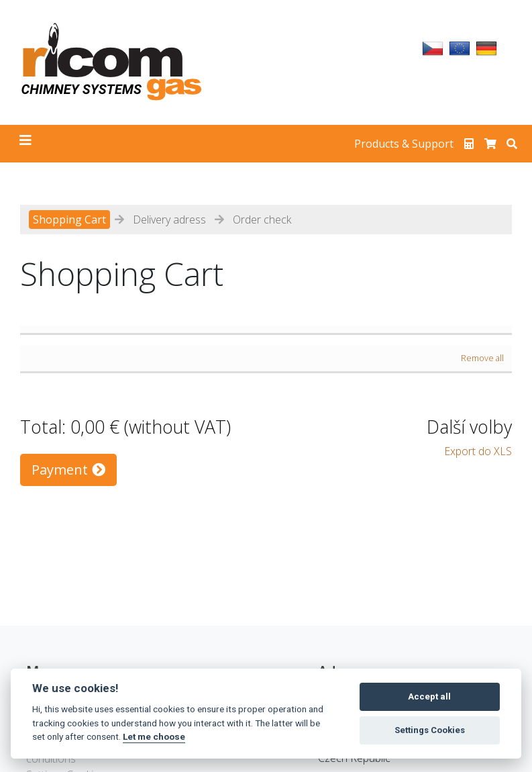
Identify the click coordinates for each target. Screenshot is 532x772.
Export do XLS (478, 451)
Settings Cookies (430, 730)
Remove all (482, 358)
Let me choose (154, 736)
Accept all (429, 696)
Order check (262, 220)
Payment (68, 470)
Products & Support (404, 144)
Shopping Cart (69, 220)
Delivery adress (169, 220)
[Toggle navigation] (25, 144)
